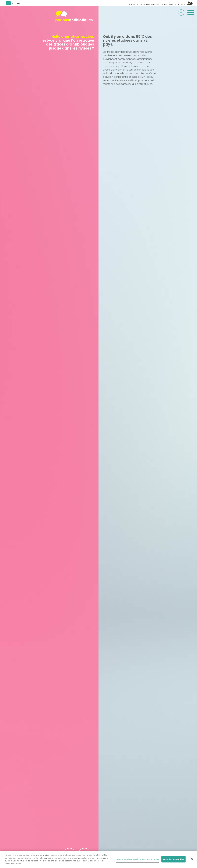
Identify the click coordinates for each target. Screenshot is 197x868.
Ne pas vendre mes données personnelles (137, 860)
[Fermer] (192, 860)
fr (181, 12)
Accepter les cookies (174, 860)
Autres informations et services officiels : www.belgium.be (161, 4)
